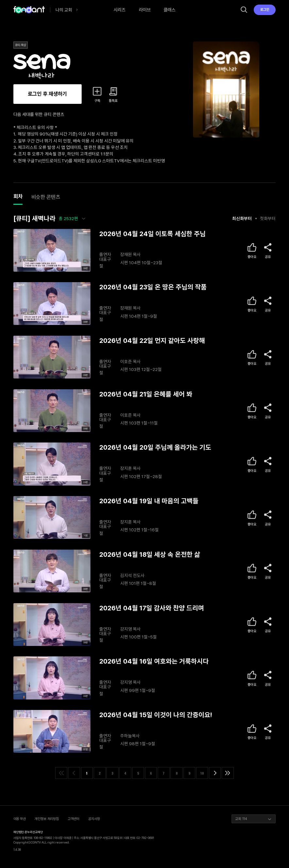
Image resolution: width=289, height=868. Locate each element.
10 (202, 773)
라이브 (145, 10)
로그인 (265, 10)
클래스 (169, 10)
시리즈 (120, 10)
